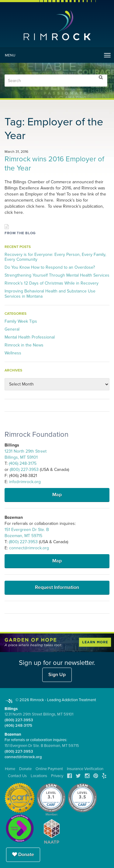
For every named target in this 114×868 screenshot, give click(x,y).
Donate (23, 855)
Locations (39, 776)
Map (57, 495)
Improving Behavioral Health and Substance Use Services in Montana (50, 294)
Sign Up (57, 675)
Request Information (57, 587)
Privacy (57, 776)
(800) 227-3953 (24, 470)
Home (10, 769)
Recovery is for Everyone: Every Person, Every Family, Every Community (55, 257)
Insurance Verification (85, 769)
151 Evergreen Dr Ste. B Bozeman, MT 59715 (42, 746)
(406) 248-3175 (23, 463)
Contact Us (17, 776)
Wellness (13, 353)
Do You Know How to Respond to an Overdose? (50, 267)
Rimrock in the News (24, 345)
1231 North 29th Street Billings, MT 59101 (39, 714)
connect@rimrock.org (29, 548)
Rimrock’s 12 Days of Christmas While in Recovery (52, 283)
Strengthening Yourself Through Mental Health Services (57, 275)
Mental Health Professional (30, 337)
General (12, 329)
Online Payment (49, 769)
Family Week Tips (21, 321)
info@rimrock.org (25, 482)
